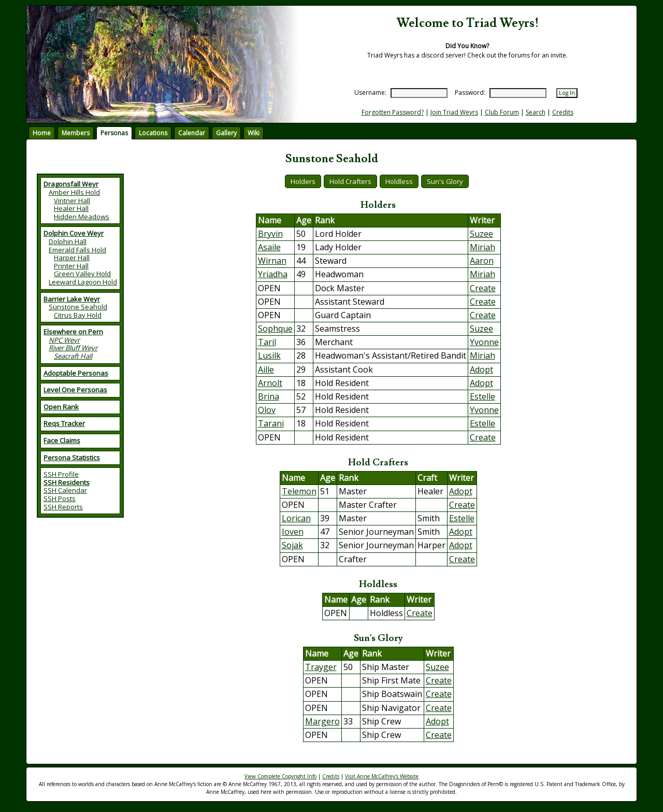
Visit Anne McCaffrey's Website (382, 776)
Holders (303, 181)
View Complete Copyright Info (280, 776)
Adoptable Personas (76, 373)
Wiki (254, 133)
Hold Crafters (350, 181)
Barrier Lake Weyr (72, 299)
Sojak (292, 545)
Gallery (226, 133)
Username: (370, 92)
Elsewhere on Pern (73, 332)
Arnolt (270, 383)
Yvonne (484, 342)
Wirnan (272, 261)
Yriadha (273, 274)
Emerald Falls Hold (77, 250)
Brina (269, 396)
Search (536, 112)
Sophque (275, 329)
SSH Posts (60, 498)
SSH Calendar (65, 490)
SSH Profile (61, 474)
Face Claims (62, 440)
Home (42, 133)
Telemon (299, 491)
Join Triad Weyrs (454, 112)
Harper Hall (72, 258)
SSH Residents (67, 482)
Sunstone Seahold (78, 307)
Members (76, 133)
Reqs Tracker (64, 423)
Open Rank (61, 407)
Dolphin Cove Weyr (74, 233)
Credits (563, 112)
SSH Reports (63, 507)
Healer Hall (71, 208)
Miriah (482, 247)
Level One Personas (75, 390)
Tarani (271, 423)
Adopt (481, 369)
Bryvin (270, 234)
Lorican (296, 518)
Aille (266, 369)
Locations (153, 133)
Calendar (192, 133)
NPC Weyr (64, 340)
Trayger (321, 667)
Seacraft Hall (73, 356)
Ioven (293, 532)
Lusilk (269, 355)
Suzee (481, 234)
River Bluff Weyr (73, 348)
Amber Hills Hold (74, 192)
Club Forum (502, 112)
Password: (470, 92)
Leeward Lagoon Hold (83, 282)
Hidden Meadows (82, 217)
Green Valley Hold (82, 274)
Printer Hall (71, 266)
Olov (267, 410)
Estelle (482, 396)
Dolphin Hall (68, 241)
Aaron (482, 261)
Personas (114, 133)
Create (483, 288)
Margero (322, 721)
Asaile (269, 247)
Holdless (399, 181)
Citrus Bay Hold (78, 315)
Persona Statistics (72, 458)
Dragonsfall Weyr (71, 184)
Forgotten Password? (393, 112)
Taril (267, 342)
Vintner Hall (72, 201)
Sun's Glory (445, 181)
